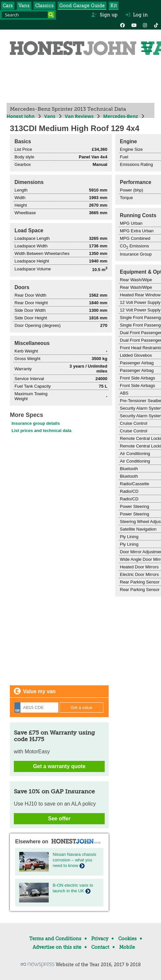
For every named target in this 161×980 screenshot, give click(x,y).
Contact (100, 947)
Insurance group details (36, 423)
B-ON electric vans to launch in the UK (73, 888)
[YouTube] (134, 25)
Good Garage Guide (82, 6)
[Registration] (36, 707)
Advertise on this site (57, 947)
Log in (137, 15)
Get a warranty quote (59, 766)
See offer (59, 819)
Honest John (21, 116)
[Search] (51, 15)
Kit (114, 6)
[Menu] (147, 47)
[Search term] (28, 15)
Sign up (104, 15)
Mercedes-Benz (121, 116)
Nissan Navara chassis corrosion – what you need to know (74, 860)
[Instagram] (145, 25)
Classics (44, 6)
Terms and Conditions (55, 939)
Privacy (100, 939)
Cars (8, 6)
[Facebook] (122, 25)
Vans (24, 6)
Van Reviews (79, 116)
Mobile (127, 947)
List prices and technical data (41, 431)
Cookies (127, 939)
